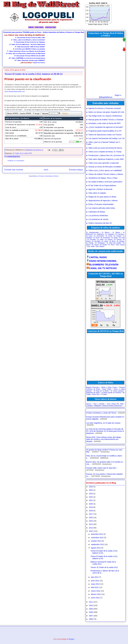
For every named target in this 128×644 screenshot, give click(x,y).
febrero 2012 (96, 594)
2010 (91, 605)
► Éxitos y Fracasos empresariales (100, 204)
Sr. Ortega (120, 241)
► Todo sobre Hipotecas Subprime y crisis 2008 (105, 159)
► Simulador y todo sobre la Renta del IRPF (103, 123)
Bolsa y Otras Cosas (109, 387)
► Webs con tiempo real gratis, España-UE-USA (105, 112)
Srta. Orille (91, 246)
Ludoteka (89, 406)
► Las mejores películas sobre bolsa (101, 208)
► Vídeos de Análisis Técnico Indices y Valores (105, 174)
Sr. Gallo (100, 239)
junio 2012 (95, 581)
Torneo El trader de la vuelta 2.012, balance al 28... (104, 557)
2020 (91, 504)
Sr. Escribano (105, 238)
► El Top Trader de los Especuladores (101, 185)
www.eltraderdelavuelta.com (15, 91)
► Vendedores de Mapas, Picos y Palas (102, 178)
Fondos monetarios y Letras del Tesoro (101, 413)
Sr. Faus (122, 238)
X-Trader (104, 394)
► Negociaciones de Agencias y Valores (102, 201)
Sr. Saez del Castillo (114, 243)
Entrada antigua (76, 170)
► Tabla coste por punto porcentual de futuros (104, 148)
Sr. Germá (118, 239)
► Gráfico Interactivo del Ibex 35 (99, 223)
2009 (91, 609)
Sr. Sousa (95, 245)
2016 (91, 518)
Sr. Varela (103, 245)
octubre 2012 (96, 541)
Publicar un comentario (16, 161)
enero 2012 (95, 598)
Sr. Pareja (90, 243)
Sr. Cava (89, 236)
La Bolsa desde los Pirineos (111, 393)
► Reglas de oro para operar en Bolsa (101, 197)
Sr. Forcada (91, 239)
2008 (91, 612)
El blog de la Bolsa (101, 391)
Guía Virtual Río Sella (115, 404)
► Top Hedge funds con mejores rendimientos (104, 116)
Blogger (71, 639)
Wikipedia (98, 406)
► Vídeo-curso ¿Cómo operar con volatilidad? (104, 170)
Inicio (46, 170)
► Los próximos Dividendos (97, 216)
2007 (91, 616)
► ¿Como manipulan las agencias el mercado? (105, 127)
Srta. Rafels (100, 246)
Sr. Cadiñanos (99, 234)
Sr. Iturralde (96, 241)
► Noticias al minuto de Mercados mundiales (104, 167)
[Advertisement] (64, 50)
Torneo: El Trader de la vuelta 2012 (104, 567)
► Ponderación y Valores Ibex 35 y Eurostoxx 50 (105, 155)
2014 (91, 524)
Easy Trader (107, 389)
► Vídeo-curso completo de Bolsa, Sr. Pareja (104, 152)
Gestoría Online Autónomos (112, 406)
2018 (91, 511)
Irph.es (89, 404)
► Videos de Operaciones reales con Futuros (104, 135)
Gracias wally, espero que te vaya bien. (101, 468)
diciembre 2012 (97, 534)
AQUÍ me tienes (39, 63)
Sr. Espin (115, 238)
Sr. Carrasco (120, 234)
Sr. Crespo (118, 236)
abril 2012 (95, 587)
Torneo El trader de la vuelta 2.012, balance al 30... (104, 552)
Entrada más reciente (14, 170)
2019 (91, 507)
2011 (91, 602)
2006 (91, 619)
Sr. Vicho (111, 245)
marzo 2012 (96, 591)
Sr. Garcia (109, 239)
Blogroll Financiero (93, 387)
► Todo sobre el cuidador (96, 193)
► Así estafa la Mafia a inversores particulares (104, 182)
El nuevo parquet (117, 391)
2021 (91, 500)
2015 (91, 521)
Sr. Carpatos (110, 234)
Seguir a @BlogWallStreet (110, 96)
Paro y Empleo (99, 404)
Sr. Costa (109, 236)
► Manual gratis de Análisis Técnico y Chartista (105, 120)
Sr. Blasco (116, 232)
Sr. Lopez (105, 241)
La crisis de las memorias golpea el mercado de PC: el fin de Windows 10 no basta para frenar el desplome (105, 431)
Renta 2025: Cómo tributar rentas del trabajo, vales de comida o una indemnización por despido (104, 439)
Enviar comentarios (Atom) (49, 176)
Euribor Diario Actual (95, 24)
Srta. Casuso (120, 245)
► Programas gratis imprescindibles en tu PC (104, 131)
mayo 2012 (95, 584)
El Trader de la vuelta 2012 (22, 153)
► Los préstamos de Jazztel (97, 219)
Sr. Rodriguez (100, 243)
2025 (91, 487)
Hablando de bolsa (93, 393)
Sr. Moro (112, 241)
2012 (91, 531)
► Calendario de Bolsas (96, 212)
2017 (91, 514)
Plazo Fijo (96, 394)
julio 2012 (95, 577)
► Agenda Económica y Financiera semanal (103, 108)
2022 (91, 497)
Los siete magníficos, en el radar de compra (103, 423)
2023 (91, 494)
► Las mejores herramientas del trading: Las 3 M (105, 138)
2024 (91, 490)
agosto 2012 (96, 548)
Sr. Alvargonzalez (93, 232)
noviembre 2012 (97, 538)
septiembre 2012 (97, 544)
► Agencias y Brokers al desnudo (99, 189)
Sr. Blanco (106, 232)
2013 (91, 528)
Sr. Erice (96, 238)
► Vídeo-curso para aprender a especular (103, 163)
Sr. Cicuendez (99, 236)
